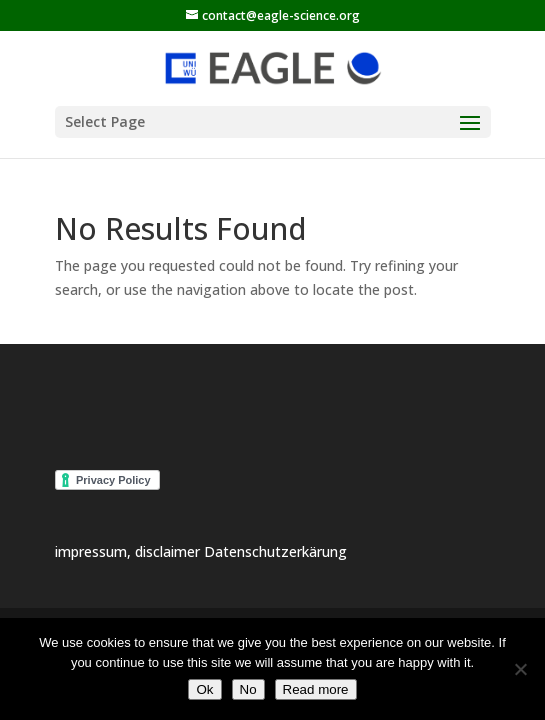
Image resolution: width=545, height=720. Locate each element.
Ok (204, 689)
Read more (316, 689)
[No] (520, 669)
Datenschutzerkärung (275, 551)
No (248, 689)
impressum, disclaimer (129, 551)
